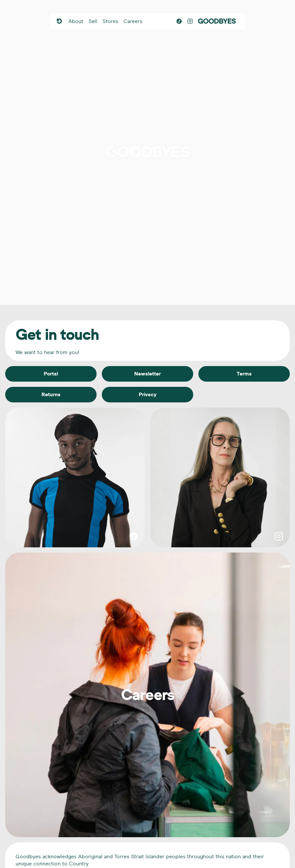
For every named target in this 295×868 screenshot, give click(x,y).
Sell (93, 21)
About (76, 21)
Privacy (148, 394)
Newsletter (147, 374)
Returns (51, 394)
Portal (51, 374)
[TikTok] (179, 21)
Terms (244, 374)
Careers (133, 21)
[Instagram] (190, 21)
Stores (110, 21)
